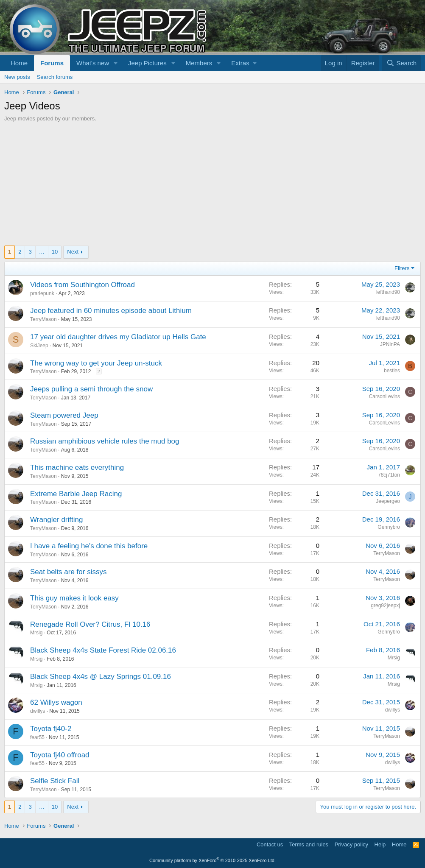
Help (380, 844)
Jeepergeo (388, 501)
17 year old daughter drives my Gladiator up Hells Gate (118, 337)
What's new (93, 63)
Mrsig (36, 633)
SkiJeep (39, 346)
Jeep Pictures (147, 63)
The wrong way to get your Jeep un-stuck (96, 363)
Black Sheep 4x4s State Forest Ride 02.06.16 (103, 650)
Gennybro (389, 527)
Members (199, 63)
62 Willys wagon (56, 702)
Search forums (55, 77)
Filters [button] (402, 268)
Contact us (270, 844)
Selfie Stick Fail (55, 781)
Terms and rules (309, 844)
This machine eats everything (77, 467)
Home (19, 63)
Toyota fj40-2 (51, 729)
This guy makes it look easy (74, 598)
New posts (17, 77)
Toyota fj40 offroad (60, 755)
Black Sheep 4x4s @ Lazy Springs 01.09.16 (101, 677)
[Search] (401, 63)
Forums (52, 63)
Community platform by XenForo (212, 860)
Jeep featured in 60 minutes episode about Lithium (111, 311)
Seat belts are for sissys (68, 572)
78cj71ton (389, 475)
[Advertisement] (212, 186)
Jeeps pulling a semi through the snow (91, 389)
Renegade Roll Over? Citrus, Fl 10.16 (90, 624)
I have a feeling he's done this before (89, 546)
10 (55, 252)
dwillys (38, 711)
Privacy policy (351, 844)
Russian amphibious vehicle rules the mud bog (105, 441)
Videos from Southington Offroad (82, 285)
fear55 (37, 737)
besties (392, 371)
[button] (116, 63)
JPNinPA (390, 344)
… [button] (42, 252)
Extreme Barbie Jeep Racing (76, 494)
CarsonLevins (384, 396)
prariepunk (42, 293)
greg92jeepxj (385, 606)
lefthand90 (388, 292)
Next (73, 252)
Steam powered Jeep (64, 415)
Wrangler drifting (56, 520)
